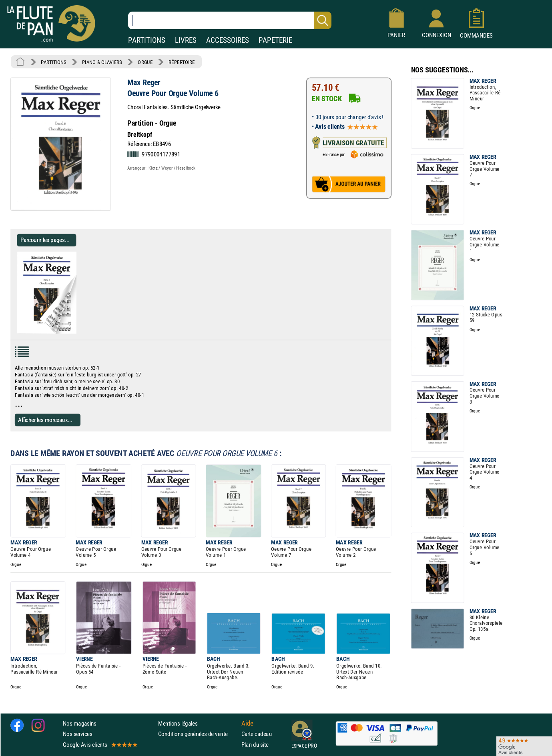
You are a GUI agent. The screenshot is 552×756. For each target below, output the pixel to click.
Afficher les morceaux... (45, 420)
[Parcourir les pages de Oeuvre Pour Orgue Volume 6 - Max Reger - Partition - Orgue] (73, 332)
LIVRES (186, 40)
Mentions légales (178, 723)
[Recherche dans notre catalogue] (230, 20)
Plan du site (255, 745)
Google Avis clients (100, 745)
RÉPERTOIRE (182, 62)
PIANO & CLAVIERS (102, 62)
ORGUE (145, 62)
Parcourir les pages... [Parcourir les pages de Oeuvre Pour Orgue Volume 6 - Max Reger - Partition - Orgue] (45, 240)
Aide (247, 723)
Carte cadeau (257, 734)
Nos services (77, 734)
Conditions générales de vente (198, 734)
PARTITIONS (147, 40)
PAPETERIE (275, 40)
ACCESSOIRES (228, 40)
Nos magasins (80, 723)
